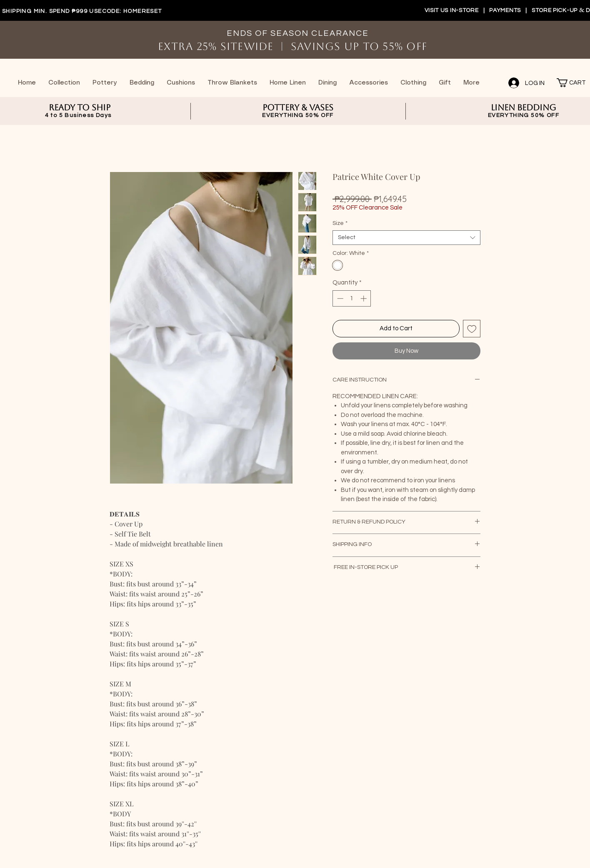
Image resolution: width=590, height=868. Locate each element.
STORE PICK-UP (555, 10)
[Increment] (364, 298)
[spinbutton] (352, 298)
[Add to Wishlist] (472, 329)
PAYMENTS (506, 10)
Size (340, 223)
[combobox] (406, 238)
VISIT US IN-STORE (452, 10)
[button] (568, 83)
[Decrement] (339, 298)
